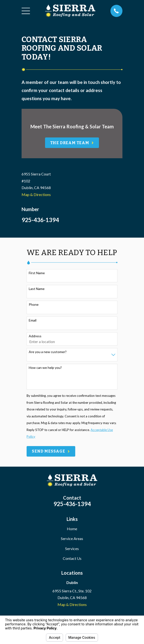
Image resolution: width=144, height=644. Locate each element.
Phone (34, 305)
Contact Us (72, 558)
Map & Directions (36, 194)
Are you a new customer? (48, 352)
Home (72, 529)
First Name (37, 273)
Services (72, 548)
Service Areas (72, 538)
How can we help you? (45, 368)
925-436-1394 (40, 220)
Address (35, 336)
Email (33, 320)
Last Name (37, 289)
